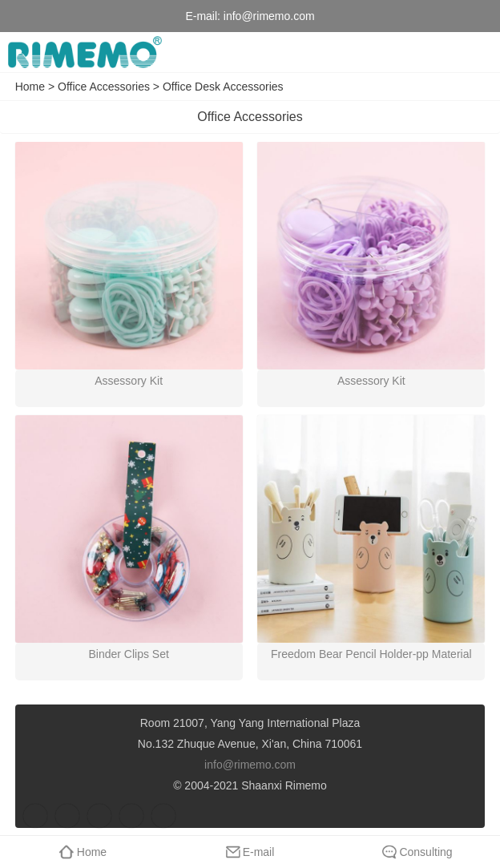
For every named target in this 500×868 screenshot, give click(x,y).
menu (476, 52)
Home (30, 87)
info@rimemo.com (269, 16)
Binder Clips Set (128, 654)
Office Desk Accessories (223, 87)
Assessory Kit (129, 381)
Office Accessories (104, 87)
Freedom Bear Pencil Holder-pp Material (371, 654)
